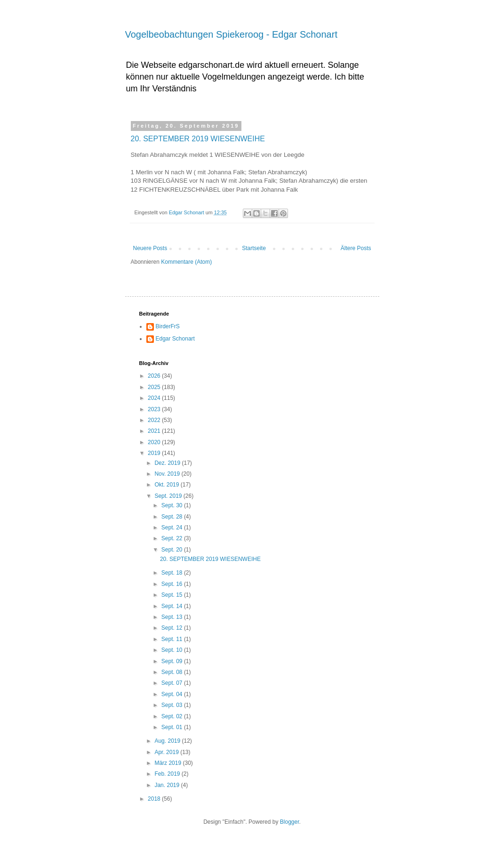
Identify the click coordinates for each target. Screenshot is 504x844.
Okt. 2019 (167, 485)
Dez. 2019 (168, 463)
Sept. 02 (173, 716)
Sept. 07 (173, 683)
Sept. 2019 (169, 496)
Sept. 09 (173, 661)
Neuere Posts (150, 248)
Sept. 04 (173, 694)
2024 (155, 398)
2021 (155, 431)
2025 (155, 387)
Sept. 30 (173, 505)
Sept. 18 (173, 573)
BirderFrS (168, 326)
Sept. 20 (173, 550)
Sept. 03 (173, 705)
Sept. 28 (173, 517)
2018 (155, 799)
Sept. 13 (173, 617)
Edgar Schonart (175, 339)
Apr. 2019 (167, 752)
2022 (155, 420)
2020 (155, 442)
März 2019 (168, 763)
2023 (155, 409)
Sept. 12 (173, 628)
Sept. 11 (173, 639)
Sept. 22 (173, 538)
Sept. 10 (173, 650)
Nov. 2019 (168, 474)
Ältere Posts (356, 248)
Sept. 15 (173, 595)
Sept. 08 (173, 672)
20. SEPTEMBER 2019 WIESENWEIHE (198, 139)
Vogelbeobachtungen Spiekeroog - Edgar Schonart (231, 34)
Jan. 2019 (168, 785)
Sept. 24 (173, 527)
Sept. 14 (173, 606)
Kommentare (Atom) (186, 262)
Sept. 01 (173, 727)
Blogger (290, 822)
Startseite (254, 248)
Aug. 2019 (168, 741)
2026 (155, 376)
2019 (155, 453)
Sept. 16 (173, 584)
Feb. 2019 (168, 774)
